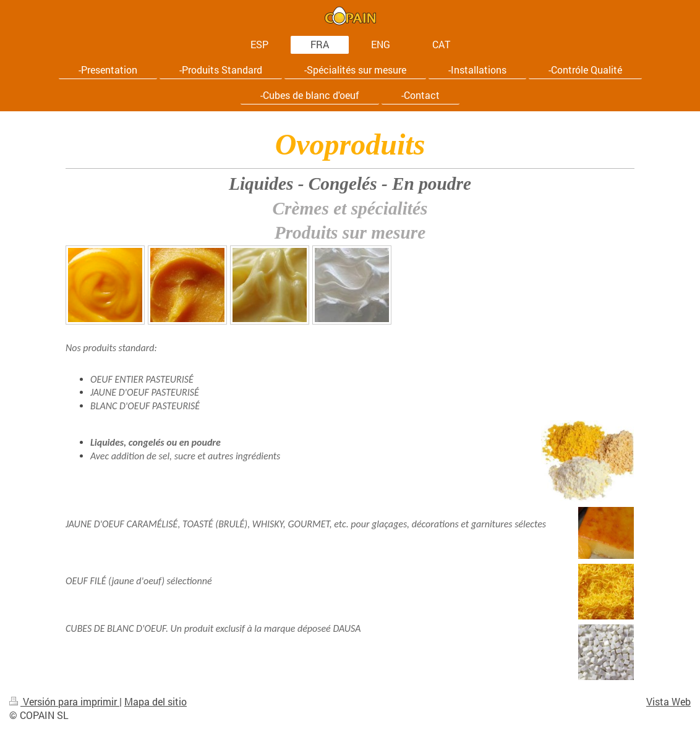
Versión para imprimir (64, 701)
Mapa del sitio (156, 701)
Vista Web (668, 701)
